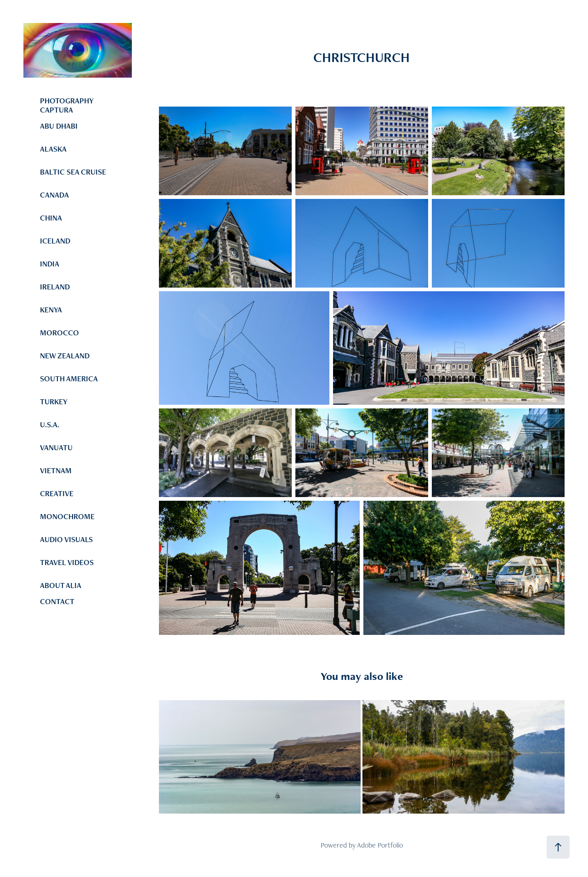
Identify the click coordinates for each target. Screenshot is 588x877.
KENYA (51, 310)
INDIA (50, 264)
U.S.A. (50, 424)
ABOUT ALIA (61, 585)
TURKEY (54, 402)
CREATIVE (57, 493)
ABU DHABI (59, 126)
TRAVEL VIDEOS (67, 562)
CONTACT (57, 601)
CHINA (51, 218)
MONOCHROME (67, 516)
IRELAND (55, 287)
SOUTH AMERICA (69, 379)
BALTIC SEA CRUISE (73, 172)
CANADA (54, 195)
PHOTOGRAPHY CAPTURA (67, 105)
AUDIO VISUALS (66, 539)
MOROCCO (59, 333)
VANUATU (56, 447)
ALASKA (53, 149)
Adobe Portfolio (380, 845)
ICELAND (55, 241)
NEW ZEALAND (65, 356)
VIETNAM (56, 470)
